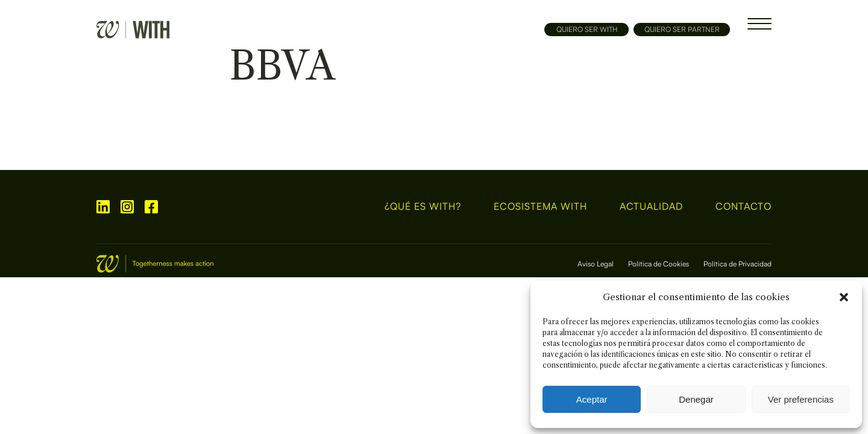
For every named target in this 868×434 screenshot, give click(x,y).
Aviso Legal (596, 264)
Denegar (696, 399)
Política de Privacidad (737, 264)
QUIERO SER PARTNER (682, 29)
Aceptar (592, 399)
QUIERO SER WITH (587, 29)
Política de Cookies (659, 264)
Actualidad (651, 207)
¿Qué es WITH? (423, 207)
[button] (844, 297)
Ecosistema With (540, 207)
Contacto (744, 207)
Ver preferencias (801, 399)
